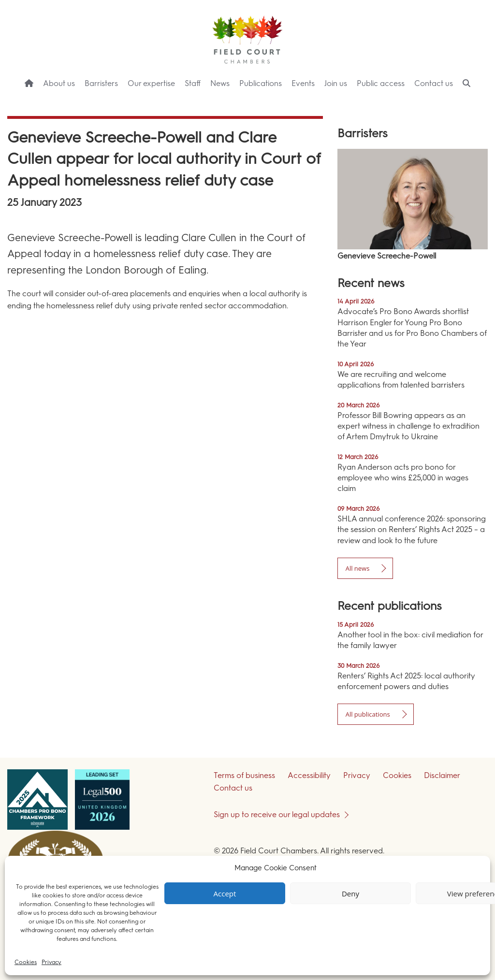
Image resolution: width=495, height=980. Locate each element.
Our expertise (151, 83)
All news (358, 568)
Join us (336, 83)
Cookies (26, 962)
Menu (470, 102)
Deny (350, 894)
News (220, 83)
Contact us (434, 83)
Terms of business (244, 775)
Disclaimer (442, 775)
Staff (193, 83)
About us (59, 83)
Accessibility (309, 775)
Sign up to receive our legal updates (277, 814)
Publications (261, 83)
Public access (381, 83)
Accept (225, 894)
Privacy (51, 962)
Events (303, 83)
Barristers (101, 83)
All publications (368, 714)
